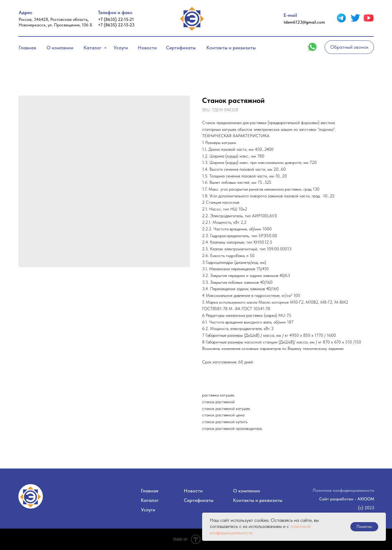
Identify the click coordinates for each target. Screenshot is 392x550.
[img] (341, 18)
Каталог (93, 48)
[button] (349, 47)
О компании (60, 48)
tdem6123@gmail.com (304, 22)
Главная (27, 48)
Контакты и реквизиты (231, 48)
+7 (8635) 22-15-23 (116, 25)
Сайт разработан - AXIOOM (347, 499)
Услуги (121, 48)
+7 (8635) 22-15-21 (116, 19)
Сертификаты (181, 48)
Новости (147, 48)
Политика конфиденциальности (343, 490)
